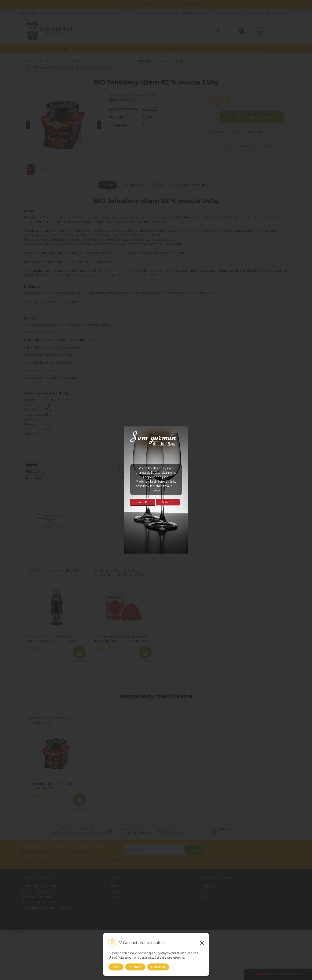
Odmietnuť (158, 967)
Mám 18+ (143, 502)
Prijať (116, 967)
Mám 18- (168, 502)
